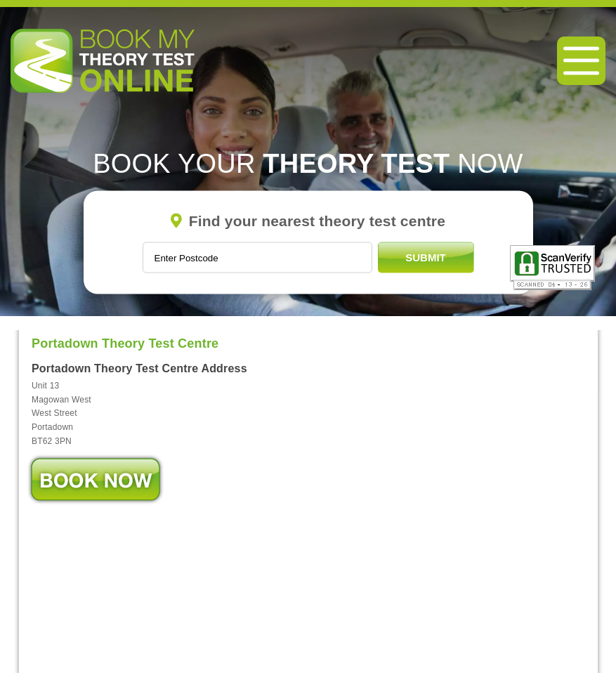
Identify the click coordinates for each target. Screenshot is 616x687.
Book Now (96, 479)
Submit (426, 257)
